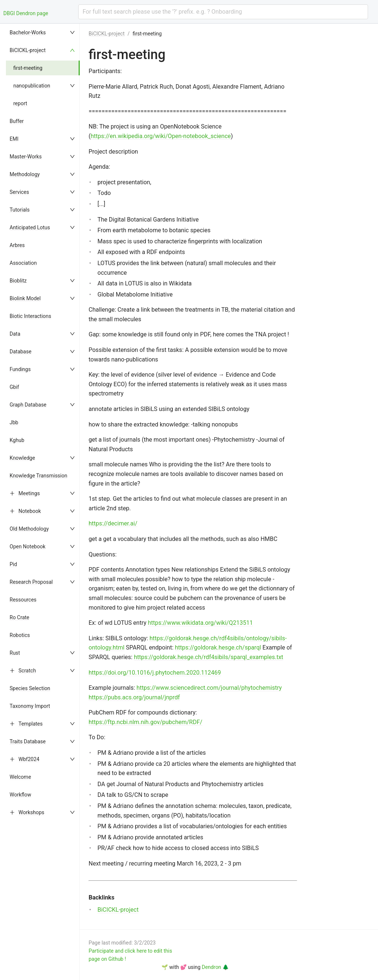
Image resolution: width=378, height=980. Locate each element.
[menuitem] (43, 32)
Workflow (20, 795)
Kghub (17, 440)
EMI (14, 139)
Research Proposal (31, 582)
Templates (31, 724)
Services (19, 192)
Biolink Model (25, 298)
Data (15, 334)
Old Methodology (29, 529)
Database (20, 352)
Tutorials (20, 210)
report (20, 103)
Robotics (20, 635)
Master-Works (26, 157)
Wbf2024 (29, 759)
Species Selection (30, 688)
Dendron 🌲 (215, 967)
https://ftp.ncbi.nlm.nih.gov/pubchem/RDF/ (145, 722)
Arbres (17, 245)
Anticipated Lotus (30, 227)
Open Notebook (28, 546)
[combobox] (223, 12)
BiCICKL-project (28, 50)
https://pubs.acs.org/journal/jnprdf (134, 697)
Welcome (20, 777)
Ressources (23, 600)
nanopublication (32, 86)
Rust (15, 653)
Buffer (17, 121)
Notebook (30, 511)
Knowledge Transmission (38, 476)
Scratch (27, 671)
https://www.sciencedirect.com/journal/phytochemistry (209, 688)
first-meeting (28, 68)
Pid (13, 564)
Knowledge (22, 458)
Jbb (14, 422)
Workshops (31, 812)
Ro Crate (19, 617)
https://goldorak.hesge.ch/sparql (218, 647)
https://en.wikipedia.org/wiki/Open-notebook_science (161, 136)
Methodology (25, 174)
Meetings (29, 493)
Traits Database (28, 741)
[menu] (43, 502)
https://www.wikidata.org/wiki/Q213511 (200, 623)
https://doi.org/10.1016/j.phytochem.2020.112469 (155, 673)
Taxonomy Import (30, 706)
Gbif (14, 387)
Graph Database (28, 405)
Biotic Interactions (30, 316)
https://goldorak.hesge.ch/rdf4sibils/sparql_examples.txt (209, 657)
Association (23, 263)
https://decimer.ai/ (113, 523)
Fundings (20, 369)
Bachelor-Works (28, 32)
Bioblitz (18, 281)
